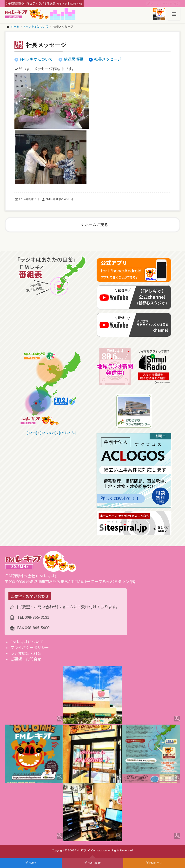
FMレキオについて (27, 642)
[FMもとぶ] (67, 433)
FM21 (33, 863)
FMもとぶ (156, 863)
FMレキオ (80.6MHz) (59, 199)
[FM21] (32, 433)
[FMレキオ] (48, 433)
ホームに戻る (96, 225)
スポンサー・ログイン (165, 3)
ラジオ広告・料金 (26, 653)
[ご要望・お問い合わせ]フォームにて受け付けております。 (68, 607)
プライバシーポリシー (30, 647)
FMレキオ (94, 863)
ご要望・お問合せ (26, 659)
